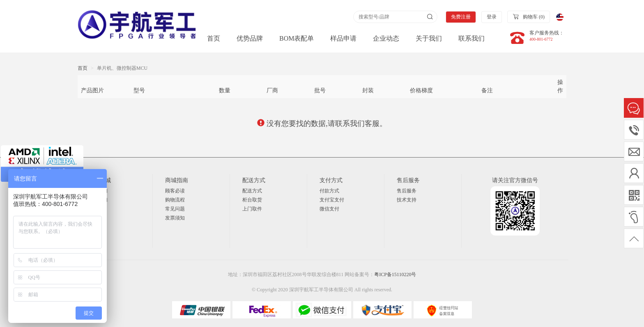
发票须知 (175, 218)
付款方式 (329, 191)
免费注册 (461, 17)
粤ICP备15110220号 (395, 274)
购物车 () (529, 16)
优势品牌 (250, 38)
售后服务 (407, 191)
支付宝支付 (332, 200)
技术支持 (407, 200)
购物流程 (175, 200)
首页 (214, 38)
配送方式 (252, 191)
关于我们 (429, 38)
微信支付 (329, 209)
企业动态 (386, 38)
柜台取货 (252, 200)
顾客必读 (175, 191)
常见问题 (175, 209)
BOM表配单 (297, 38)
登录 (492, 17)
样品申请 (343, 38)
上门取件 (252, 209)
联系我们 (471, 38)
